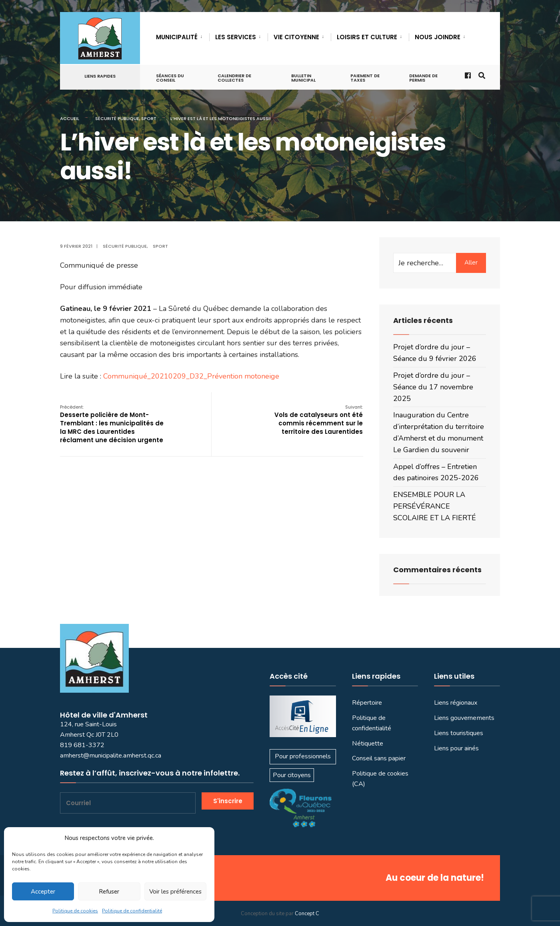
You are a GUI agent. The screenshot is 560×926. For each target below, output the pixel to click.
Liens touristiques (459, 733)
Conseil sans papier (379, 758)
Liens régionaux (456, 703)
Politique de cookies (75, 911)
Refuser (109, 892)
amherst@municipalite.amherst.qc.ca (111, 756)
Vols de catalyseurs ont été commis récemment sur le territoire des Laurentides (319, 420)
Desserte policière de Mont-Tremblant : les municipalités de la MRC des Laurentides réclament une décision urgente (112, 424)
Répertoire (367, 703)
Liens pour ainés (456, 748)
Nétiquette (368, 744)
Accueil (70, 118)
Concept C (307, 914)
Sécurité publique (117, 118)
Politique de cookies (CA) (380, 779)
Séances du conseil (170, 78)
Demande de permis (423, 78)
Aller (471, 263)
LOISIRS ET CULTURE (367, 37)
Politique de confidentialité (132, 911)
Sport (149, 118)
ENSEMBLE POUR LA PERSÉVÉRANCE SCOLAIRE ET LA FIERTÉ (435, 506)
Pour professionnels (303, 756)
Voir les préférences (175, 892)
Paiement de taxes (365, 78)
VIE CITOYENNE (296, 37)
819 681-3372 (82, 745)
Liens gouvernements (464, 718)
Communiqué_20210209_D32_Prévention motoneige (191, 376)
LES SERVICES (236, 37)
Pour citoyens (292, 775)
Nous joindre (438, 37)
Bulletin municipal (303, 78)
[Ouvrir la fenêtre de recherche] (481, 75)
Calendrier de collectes (234, 78)
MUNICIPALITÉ (177, 37)
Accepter (43, 892)
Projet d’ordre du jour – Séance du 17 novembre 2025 (433, 387)
